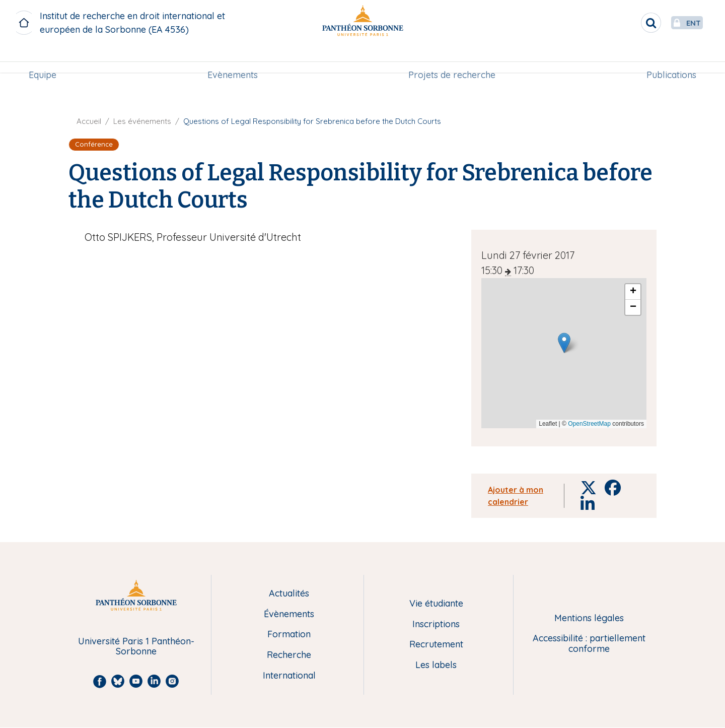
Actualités (289, 594)
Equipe (47, 59)
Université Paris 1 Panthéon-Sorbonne (136, 647)
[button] (564, 343)
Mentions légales (589, 618)
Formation (289, 635)
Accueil (89, 121)
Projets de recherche (451, 59)
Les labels (436, 665)
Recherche (289, 655)
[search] (627, 23)
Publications (667, 59)
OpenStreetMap (589, 424)
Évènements (289, 614)
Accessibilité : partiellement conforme (589, 644)
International (289, 676)
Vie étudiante (436, 604)
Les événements (142, 121)
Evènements (234, 59)
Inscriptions (436, 624)
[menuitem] (47, 59)
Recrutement (436, 645)
